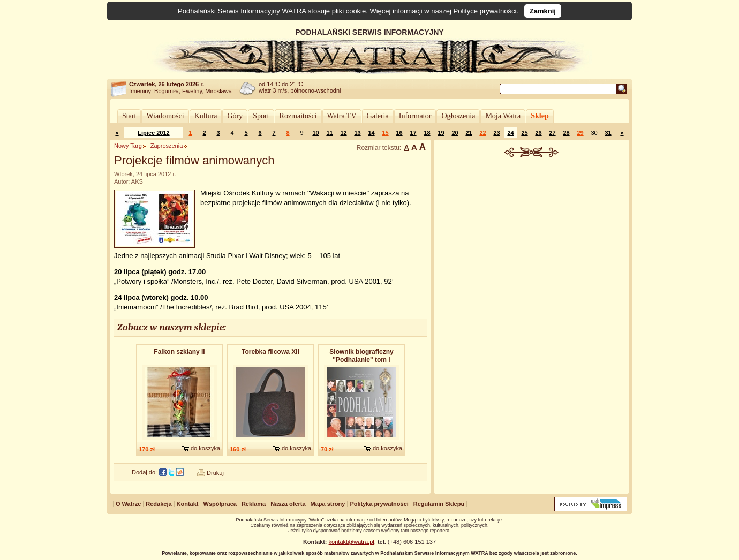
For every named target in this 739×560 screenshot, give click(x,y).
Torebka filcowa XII (270, 352)
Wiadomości (165, 116)
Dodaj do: (144, 472)
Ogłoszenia (458, 116)
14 (371, 133)
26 (538, 133)
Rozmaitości (298, 116)
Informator (415, 116)
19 (441, 133)
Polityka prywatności (379, 504)
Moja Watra (503, 116)
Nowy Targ (128, 146)
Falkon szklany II (179, 352)
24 (510, 133)
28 (566, 133)
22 (482, 133)
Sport (261, 116)
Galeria (378, 116)
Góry (235, 116)
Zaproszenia (167, 146)
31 (608, 133)
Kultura (206, 116)
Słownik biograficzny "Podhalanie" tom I (361, 356)
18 (427, 133)
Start (129, 116)
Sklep (540, 116)
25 (524, 133)
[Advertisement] (532, 238)
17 (413, 133)
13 (357, 133)
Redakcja (159, 504)
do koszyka (205, 448)
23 (496, 133)
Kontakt (188, 504)
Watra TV (342, 116)
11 (329, 133)
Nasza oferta (288, 504)
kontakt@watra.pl (352, 542)
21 (469, 133)
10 (315, 133)
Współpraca (220, 504)
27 (552, 133)
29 (580, 133)
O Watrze (128, 504)
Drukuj (215, 473)
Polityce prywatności (485, 11)
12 (343, 133)
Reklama (254, 504)
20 (455, 133)
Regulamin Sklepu (439, 504)
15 (385, 133)
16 (399, 133)
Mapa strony (328, 504)
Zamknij (543, 11)
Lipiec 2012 (153, 133)
